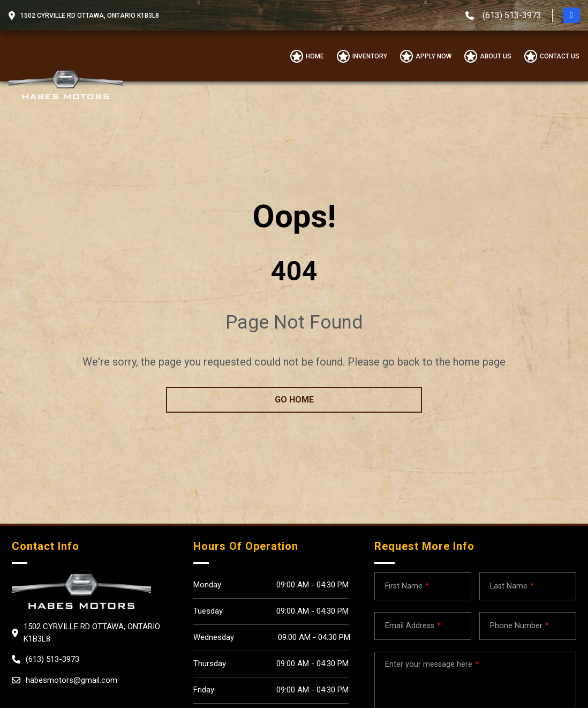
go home (294, 400)
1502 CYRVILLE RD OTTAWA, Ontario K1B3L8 (90, 16)
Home (315, 56)
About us (496, 56)
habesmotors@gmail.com (71, 680)
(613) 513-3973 (512, 15)
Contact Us (560, 56)
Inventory (370, 56)
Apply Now (434, 56)
